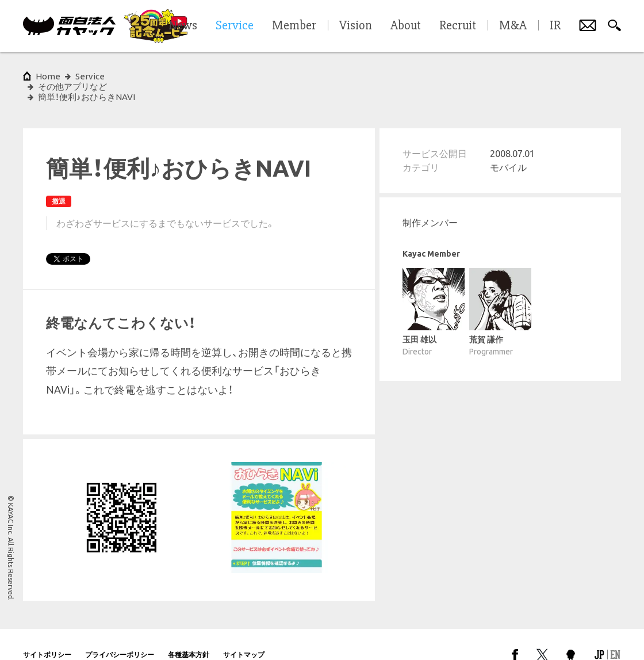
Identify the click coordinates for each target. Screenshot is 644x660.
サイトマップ (244, 634)
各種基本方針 (189, 634)
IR (555, 26)
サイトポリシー (47, 634)
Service (90, 76)
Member (294, 26)
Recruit (458, 26)
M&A (513, 26)
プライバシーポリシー (120, 634)
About (406, 26)
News (183, 26)
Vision (356, 26)
